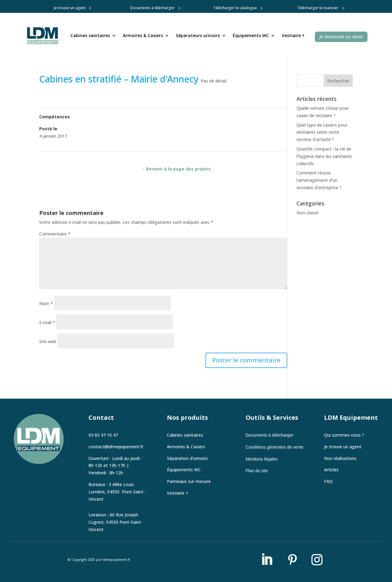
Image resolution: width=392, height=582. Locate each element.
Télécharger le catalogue (235, 8)
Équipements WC (251, 35)
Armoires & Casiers (143, 35)
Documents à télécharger (152, 8)
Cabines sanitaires (90, 35)
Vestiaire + (293, 35)
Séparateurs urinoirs (198, 35)
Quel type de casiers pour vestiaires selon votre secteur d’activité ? (322, 132)
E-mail (47, 322)
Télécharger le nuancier (318, 8)
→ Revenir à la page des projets (176, 169)
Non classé (307, 213)
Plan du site (257, 471)
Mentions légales (262, 459)
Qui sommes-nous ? (344, 435)
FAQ (328, 481)
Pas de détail (213, 81)
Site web (48, 341)
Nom (46, 303)
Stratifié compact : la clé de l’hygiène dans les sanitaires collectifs (324, 156)
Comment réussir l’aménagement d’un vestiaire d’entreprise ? (319, 180)
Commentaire (55, 234)
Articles (331, 470)
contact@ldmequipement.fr (116, 447)
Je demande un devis (341, 36)
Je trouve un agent (70, 8)
